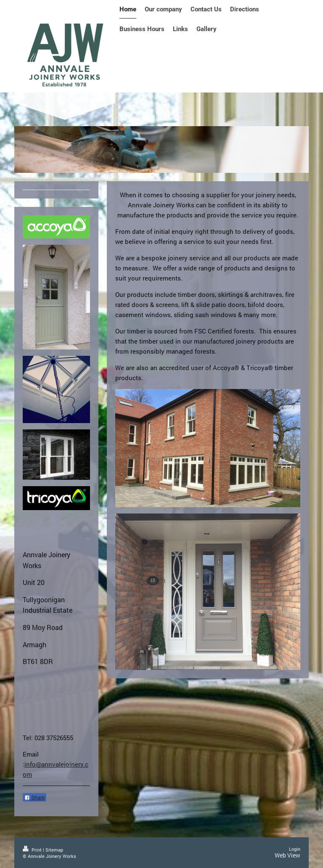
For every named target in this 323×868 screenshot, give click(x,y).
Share (34, 798)
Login (295, 849)
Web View (287, 855)
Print (33, 850)
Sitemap (54, 850)
